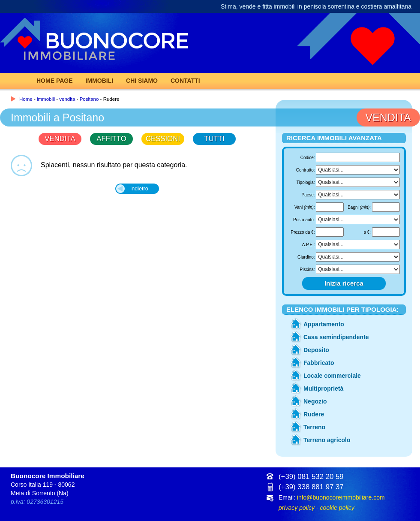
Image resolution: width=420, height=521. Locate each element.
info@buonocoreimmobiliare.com (341, 497)
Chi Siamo (142, 81)
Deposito (316, 350)
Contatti (185, 81)
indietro (139, 189)
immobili (46, 99)
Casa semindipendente (336, 337)
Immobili (100, 81)
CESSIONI (163, 139)
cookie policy (337, 508)
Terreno (314, 427)
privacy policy (297, 508)
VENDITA (60, 139)
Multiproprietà (323, 388)
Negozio (315, 401)
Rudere (314, 414)
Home (26, 99)
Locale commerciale (332, 376)
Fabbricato (319, 363)
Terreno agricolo (327, 440)
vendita (67, 99)
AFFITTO (111, 139)
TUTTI (214, 139)
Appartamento (324, 324)
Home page (55, 81)
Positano (89, 99)
